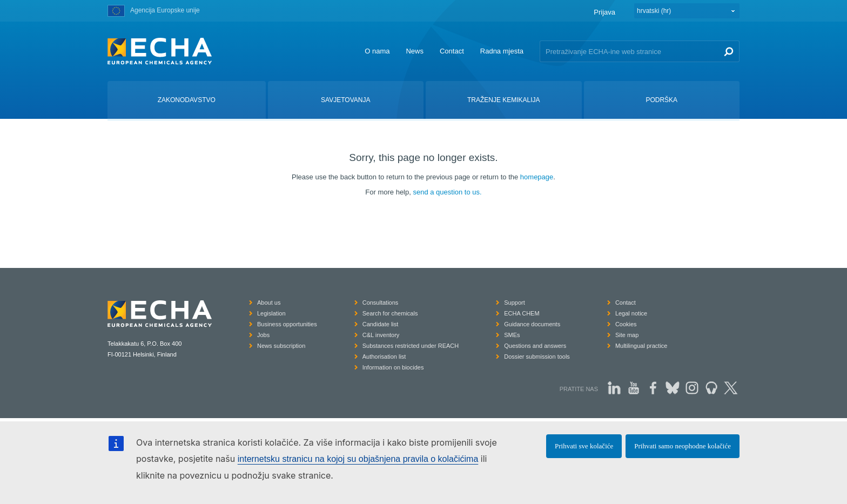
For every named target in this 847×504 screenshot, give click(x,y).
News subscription (281, 346)
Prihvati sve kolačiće (584, 446)
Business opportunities (287, 324)
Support (515, 303)
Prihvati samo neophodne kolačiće (683, 446)
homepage (537, 177)
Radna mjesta (502, 51)
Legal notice (631, 313)
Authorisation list (384, 357)
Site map (627, 335)
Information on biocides (393, 367)
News (415, 51)
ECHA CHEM (522, 313)
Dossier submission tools (537, 357)
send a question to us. (447, 192)
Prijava (604, 12)
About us (269, 303)
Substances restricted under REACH (411, 346)
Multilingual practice (641, 346)
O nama (377, 51)
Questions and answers (535, 346)
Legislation (271, 313)
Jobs (263, 335)
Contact (452, 51)
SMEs (512, 335)
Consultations (381, 303)
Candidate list (381, 324)
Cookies (626, 324)
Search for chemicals (390, 313)
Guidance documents (532, 324)
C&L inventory (381, 335)
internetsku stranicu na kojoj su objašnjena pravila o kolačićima (358, 459)
